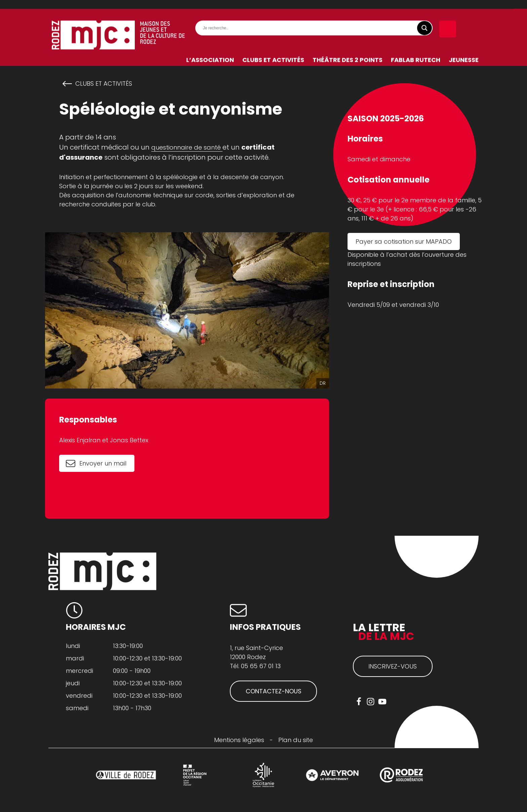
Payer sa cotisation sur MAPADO (404, 241)
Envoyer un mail (103, 463)
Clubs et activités (273, 51)
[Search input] (316, 19)
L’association (210, 51)
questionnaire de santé (187, 147)
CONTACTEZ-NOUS (274, 691)
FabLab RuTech (416, 51)
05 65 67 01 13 (261, 666)
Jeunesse (464, 51)
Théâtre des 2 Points (348, 51)
